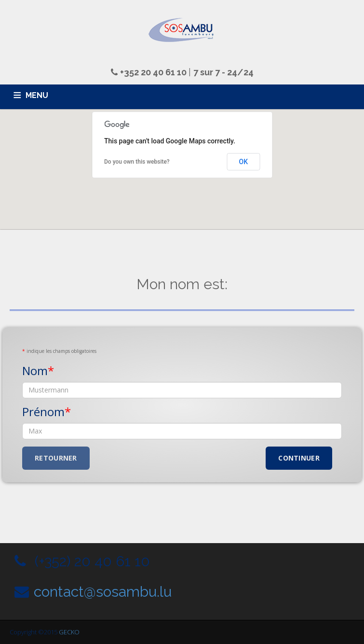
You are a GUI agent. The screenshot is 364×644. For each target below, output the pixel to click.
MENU (37, 95)
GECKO (69, 632)
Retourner (56, 458)
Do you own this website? (137, 162)
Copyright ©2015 (34, 632)
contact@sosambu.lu (103, 592)
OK (244, 162)
